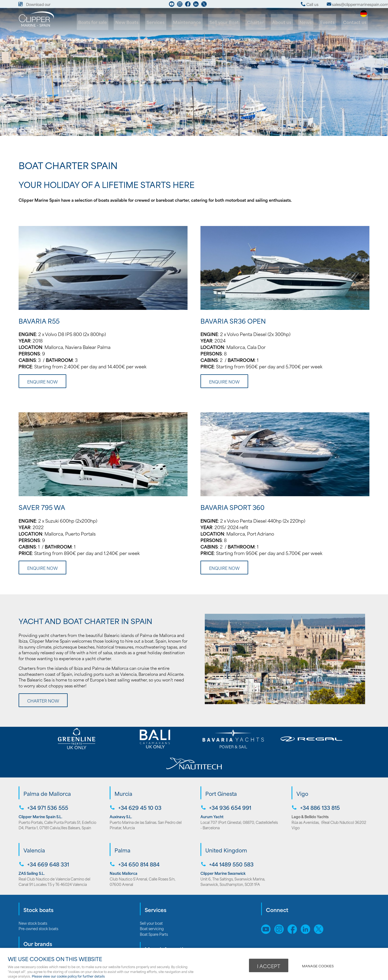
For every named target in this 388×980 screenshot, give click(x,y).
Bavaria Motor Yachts (36, 931)
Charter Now (43, 701)
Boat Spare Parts (154, 908)
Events (329, 22)
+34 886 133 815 (319, 782)
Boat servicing (152, 902)
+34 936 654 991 (230, 782)
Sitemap (270, 924)
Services (166, 22)
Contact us (355, 22)
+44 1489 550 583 (231, 838)
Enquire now (42, 382)
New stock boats (33, 897)
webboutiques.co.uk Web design (311, 942)
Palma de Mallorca (47, 768)
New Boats (138, 22)
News (309, 22)
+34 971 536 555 (47, 782)
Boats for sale (105, 22)
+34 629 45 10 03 (139, 782)
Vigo (302, 768)
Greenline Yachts (33, 942)
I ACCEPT (269, 966)
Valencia (34, 824)
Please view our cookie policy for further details (68, 976)
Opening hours (153, 947)
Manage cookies (319, 966)
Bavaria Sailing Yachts (37, 936)
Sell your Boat (231, 22)
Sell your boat (151, 897)
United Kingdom (226, 824)
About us (286, 22)
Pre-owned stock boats (38, 902)
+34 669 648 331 (48, 838)
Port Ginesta (221, 768)
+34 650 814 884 (138, 838)
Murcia (123, 768)
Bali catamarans (32, 947)
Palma (122, 824)
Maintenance (195, 22)
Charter (261, 22)
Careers (147, 942)
